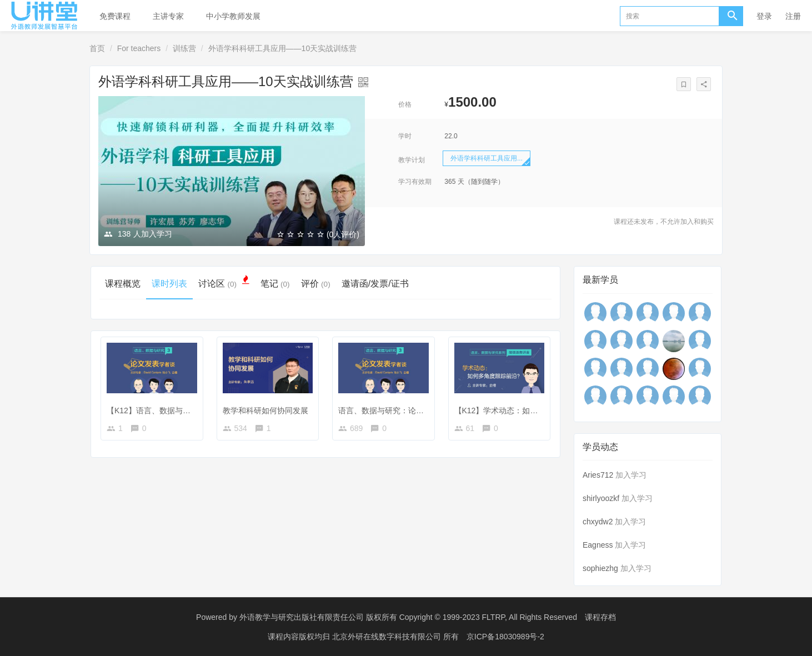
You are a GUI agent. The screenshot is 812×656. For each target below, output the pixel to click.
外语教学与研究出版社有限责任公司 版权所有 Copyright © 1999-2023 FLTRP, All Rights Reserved (408, 617)
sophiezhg (600, 568)
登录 (764, 16)
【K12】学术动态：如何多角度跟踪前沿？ (527, 410)
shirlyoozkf (601, 498)
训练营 (184, 48)
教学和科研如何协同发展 (265, 410)
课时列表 (169, 284)
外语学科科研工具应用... (487, 158)
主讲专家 (168, 16)
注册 (793, 16)
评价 (316, 284)
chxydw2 (598, 522)
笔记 (275, 284)
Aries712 (598, 475)
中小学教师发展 (233, 16)
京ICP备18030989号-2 (505, 637)
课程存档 (600, 617)
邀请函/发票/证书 (375, 284)
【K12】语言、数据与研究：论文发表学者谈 (184, 410)
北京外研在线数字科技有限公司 (388, 637)
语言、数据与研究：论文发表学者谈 (400, 410)
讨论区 (224, 283)
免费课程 (115, 16)
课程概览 (123, 284)
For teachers (139, 48)
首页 (97, 48)
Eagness (598, 545)
